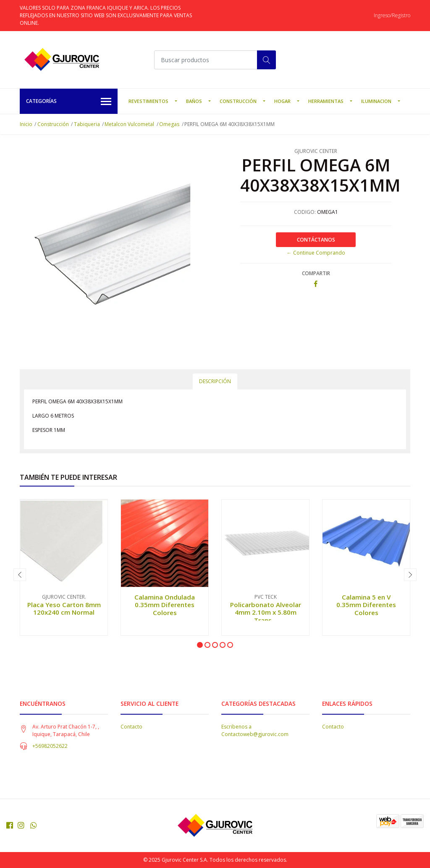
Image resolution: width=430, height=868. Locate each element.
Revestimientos (148, 101)
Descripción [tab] (215, 381)
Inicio (26, 124)
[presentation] (20, 575)
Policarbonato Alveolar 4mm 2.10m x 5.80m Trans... (266, 612)
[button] (200, 645)
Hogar (282, 101)
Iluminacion (376, 101)
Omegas (169, 124)
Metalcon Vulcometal (129, 124)
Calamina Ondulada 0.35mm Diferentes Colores (165, 605)
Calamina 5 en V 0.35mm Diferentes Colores (366, 605)
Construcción (238, 101)
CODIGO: (305, 212)
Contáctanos (316, 240)
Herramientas (326, 101)
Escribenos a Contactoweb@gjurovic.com (255, 730)
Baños (194, 101)
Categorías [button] (69, 102)
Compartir (316, 273)
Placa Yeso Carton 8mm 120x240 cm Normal (64, 608)
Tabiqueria (87, 124)
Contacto (131, 727)
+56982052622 (50, 746)
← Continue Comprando (316, 253)
